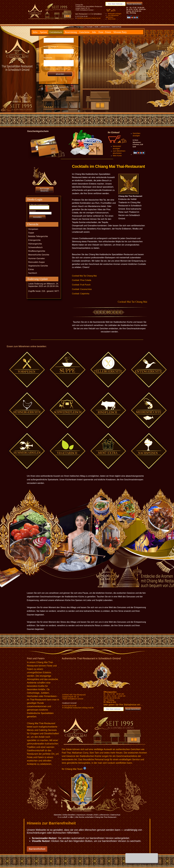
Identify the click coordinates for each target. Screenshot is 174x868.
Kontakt (90, 27)
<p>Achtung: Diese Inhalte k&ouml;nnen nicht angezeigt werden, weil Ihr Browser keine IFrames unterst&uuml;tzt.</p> (59, 54)
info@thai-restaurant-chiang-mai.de (89, 18)
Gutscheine (84, 32)
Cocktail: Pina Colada (82, 280)
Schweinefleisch (35, 247)
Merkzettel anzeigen (115, 14)
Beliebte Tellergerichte (38, 236)
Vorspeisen (33, 229)
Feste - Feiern (105, 32)
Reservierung (71, 32)
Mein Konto (112, 19)
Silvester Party (120, 32)
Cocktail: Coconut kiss (82, 289)
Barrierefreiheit (37, 849)
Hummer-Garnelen (36, 258)
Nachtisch (33, 273)
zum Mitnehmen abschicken (112, 16)
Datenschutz (116, 27)
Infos (35, 32)
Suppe (31, 233)
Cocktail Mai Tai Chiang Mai (84, 276)
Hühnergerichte (35, 244)
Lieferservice (105, 27)
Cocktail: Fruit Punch (81, 285)
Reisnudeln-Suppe (36, 262)
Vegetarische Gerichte (38, 266)
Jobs (94, 32)
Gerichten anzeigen (137, 135)
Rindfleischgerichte (37, 251)
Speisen (43, 32)
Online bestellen (68, 27)
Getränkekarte (56, 32)
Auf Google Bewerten (44, 190)
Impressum (81, 27)
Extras (31, 269)
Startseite (56, 27)
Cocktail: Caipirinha (81, 294)
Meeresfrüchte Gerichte (39, 255)
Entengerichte (34, 240)
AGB (96, 27)
